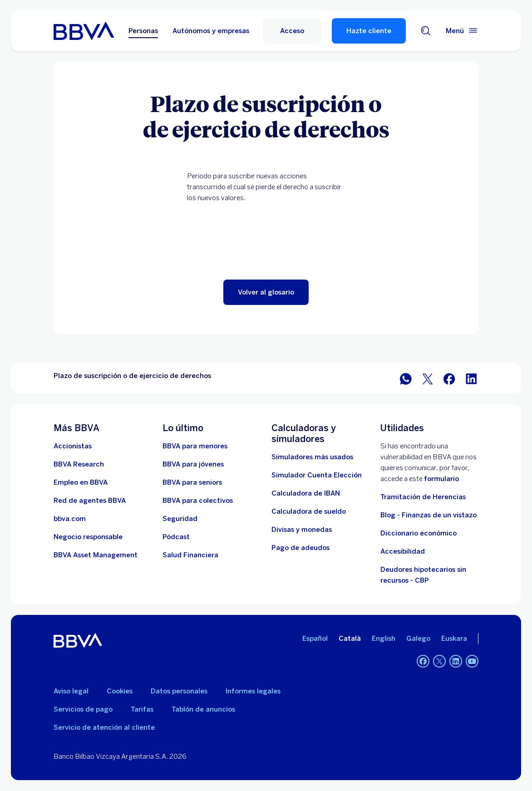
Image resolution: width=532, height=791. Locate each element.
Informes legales (253, 691)
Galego (418, 639)
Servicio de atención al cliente (104, 727)
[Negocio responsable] (88, 537)
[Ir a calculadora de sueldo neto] (309, 511)
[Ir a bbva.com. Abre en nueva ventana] (70, 519)
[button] (266, 292)
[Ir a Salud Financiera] (190, 555)
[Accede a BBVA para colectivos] (198, 501)
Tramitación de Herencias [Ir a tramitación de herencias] (423, 497)
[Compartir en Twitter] (428, 378)
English (384, 639)
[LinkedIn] (456, 661)
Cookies (120, 691)
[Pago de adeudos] (300, 548)
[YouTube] (472, 661)
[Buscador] (426, 31)
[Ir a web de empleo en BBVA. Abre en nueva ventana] (81, 482)
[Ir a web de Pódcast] (176, 537)
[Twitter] (439, 661)
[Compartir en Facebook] (449, 378)
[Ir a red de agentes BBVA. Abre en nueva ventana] (90, 501)
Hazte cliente (369, 31)
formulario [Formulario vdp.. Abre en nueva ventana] (441, 479)
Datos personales (179, 691)
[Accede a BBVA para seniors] (192, 482)
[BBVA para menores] (195, 446)
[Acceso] (292, 31)
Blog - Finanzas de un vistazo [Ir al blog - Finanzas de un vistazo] (429, 515)
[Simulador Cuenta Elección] (317, 475)
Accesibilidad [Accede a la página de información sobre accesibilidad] (403, 551)
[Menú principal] (462, 31)
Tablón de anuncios (203, 709)
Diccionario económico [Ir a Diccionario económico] (419, 533)
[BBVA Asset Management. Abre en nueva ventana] (96, 555)
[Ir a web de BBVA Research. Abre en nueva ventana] (79, 464)
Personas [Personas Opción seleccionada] (143, 31)
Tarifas (142, 709)
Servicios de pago (83, 709)
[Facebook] (423, 661)
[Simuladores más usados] (312, 457)
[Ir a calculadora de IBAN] (306, 493)
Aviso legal (71, 691)
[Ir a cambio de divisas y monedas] (302, 530)
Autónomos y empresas (211, 31)
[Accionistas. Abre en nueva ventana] (73, 446)
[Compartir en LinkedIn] (471, 378)
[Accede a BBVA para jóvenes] (193, 464)
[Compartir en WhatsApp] (406, 378)
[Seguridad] (180, 519)
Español (315, 639)
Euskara (454, 639)
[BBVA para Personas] (84, 31)
